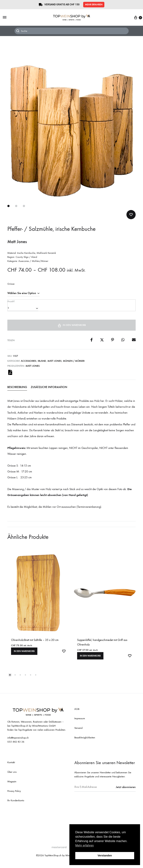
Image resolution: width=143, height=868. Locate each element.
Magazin (12, 784)
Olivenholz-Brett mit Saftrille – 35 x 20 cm (35, 642)
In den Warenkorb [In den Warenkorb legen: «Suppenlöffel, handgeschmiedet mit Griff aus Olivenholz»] (90, 658)
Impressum (80, 721)
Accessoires (29, 363)
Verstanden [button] (105, 855)
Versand (78, 730)
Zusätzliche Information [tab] (49, 389)
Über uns (12, 774)
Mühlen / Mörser (74, 363)
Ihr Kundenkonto (16, 803)
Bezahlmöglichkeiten (85, 740)
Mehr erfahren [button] (85, 845)
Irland (42, 363)
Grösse (11, 284)
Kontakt (11, 765)
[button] (94, 5)
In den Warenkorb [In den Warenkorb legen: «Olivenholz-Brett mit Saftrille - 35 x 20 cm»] (24, 653)
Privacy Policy (14, 793)
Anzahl (11, 301)
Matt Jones (54, 363)
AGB (77, 711)
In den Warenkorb (71, 327)
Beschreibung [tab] (17, 389)
